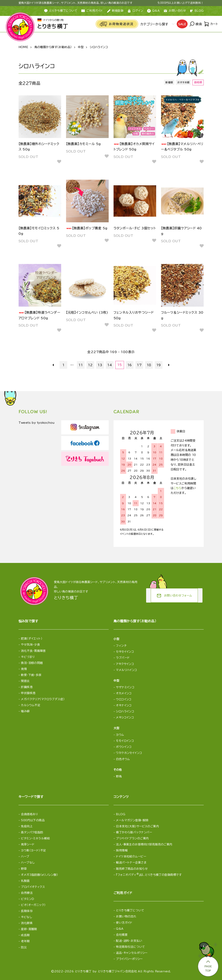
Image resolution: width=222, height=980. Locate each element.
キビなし (26, 917)
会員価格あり (29, 814)
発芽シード (28, 844)
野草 (24, 869)
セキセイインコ (125, 652)
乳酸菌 (25, 881)
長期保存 (27, 911)
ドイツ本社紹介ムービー (131, 856)
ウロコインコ (124, 699)
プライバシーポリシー (129, 959)
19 (158, 365)
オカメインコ (124, 693)
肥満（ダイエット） (32, 639)
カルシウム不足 (31, 705)
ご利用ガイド (92, 11)
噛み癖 (25, 711)
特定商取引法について (130, 947)
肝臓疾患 (27, 687)
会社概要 (122, 935)
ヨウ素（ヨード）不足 (33, 850)
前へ (54, 365)
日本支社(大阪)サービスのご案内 (137, 826)
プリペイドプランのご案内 (132, 838)
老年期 (25, 941)
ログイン (135, 11)
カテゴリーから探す (153, 24)
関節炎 (25, 681)
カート (211, 24)
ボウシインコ (124, 747)
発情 (24, 669)
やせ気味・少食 (30, 645)
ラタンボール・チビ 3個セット (135, 228)
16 (129, 365)
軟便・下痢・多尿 (31, 675)
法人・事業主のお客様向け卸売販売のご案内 (144, 844)
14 (110, 365)
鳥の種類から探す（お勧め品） (53, 47)
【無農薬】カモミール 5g (83, 144)
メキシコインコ (125, 717)
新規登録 (115, 11)
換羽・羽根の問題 (32, 663)
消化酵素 (27, 923)
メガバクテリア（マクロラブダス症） (43, 699)
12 (91, 365)
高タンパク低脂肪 (32, 832)
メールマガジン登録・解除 (132, 820)
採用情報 (122, 850)
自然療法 (27, 893)
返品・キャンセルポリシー (132, 953)
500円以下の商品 (33, 820)
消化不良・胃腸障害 (33, 651)
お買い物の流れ (126, 916)
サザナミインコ (125, 687)
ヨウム (120, 735)
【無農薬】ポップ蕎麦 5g (87, 228)
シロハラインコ (99, 47)
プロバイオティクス (33, 887)
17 (139, 365)
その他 (118, 770)
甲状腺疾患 (28, 693)
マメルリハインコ (126, 670)
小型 (116, 639)
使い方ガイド (124, 923)
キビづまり (28, 657)
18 (149, 365)
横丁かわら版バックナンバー (134, 832)
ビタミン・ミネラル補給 (35, 838)
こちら (177, 488)
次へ (168, 365)
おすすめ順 (183, 82)
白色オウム (123, 759)
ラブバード (123, 658)
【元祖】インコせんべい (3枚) (87, 312)
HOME (23, 47)
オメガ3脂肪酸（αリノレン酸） (39, 875)
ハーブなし (28, 863)
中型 (81, 47)
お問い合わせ (175, 11)
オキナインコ (124, 705)
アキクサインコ (125, 664)
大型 (116, 728)
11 (81, 365)
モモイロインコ (125, 741)
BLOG (197, 11)
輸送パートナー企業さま (131, 863)
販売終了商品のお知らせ (132, 869)
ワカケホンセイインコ (129, 753)
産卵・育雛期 (29, 929)
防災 (24, 947)
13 (100, 365)
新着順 (168, 82)
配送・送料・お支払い (129, 941)
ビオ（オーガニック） (33, 905)
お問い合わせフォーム (174, 596)
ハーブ (25, 856)
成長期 (25, 935)
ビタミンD (27, 899)
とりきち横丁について (130, 910)
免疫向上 (27, 826)
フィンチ (121, 646)
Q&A (153, 11)
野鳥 (119, 776)
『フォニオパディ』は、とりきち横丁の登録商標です (149, 875)
